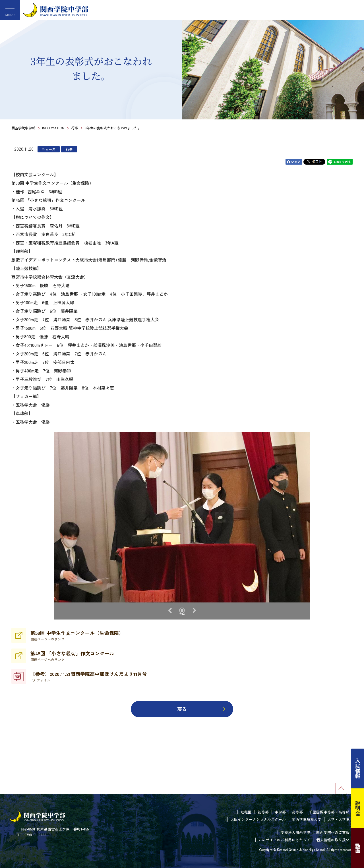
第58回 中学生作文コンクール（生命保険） (77, 635)
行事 (75, 128)
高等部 (297, 812)
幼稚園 (246, 812)
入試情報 (358, 768)
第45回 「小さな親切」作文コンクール (72, 656)
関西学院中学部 (23, 128)
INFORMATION (53, 128)
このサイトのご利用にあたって (284, 840)
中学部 (280, 812)
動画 (358, 848)
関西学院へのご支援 (333, 832)
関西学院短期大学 (307, 819)
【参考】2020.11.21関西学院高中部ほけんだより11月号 (89, 676)
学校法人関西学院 (295, 832)
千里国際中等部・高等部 (329, 812)
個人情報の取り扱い (333, 840)
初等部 (263, 812)
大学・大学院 (338, 819)
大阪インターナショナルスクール (258, 819)
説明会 (358, 808)
